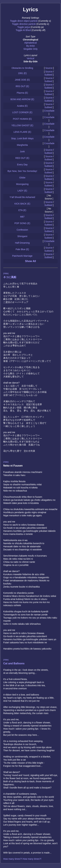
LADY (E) (22, 191)
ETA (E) (22, 210)
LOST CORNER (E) (22, 112)
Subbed (48, 75)
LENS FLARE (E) (22, 132)
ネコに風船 (10, 277)
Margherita (22, 145)
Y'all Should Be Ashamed (22, 197)
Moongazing (22, 184)
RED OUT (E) (22, 158)
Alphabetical (30, 43)
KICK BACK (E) (22, 204)
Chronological (30, 40)
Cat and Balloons (14, 663)
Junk (22, 151)
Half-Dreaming (22, 243)
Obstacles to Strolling (22, 68)
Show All (30, 261)
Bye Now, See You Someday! (22, 171)
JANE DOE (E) (22, 80)
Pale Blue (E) (22, 249)
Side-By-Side (30, 61)
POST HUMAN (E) (22, 119)
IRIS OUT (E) (22, 86)
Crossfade (49, 111)
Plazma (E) (22, 93)
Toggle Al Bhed (23, 30)
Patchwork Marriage (22, 256)
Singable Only (30, 49)
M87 (22, 217)
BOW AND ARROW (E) (22, 99)
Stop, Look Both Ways (22, 138)
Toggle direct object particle (24, 21)
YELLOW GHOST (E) (22, 125)
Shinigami (22, 236)
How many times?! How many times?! (22, 859)
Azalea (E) (22, 106)
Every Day (22, 165)
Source (49, 68)
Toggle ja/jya (24, 27)
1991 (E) (22, 73)
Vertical (31, 58)
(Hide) (6, 273)
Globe (22, 178)
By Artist (30, 46)
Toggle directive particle (24, 24)
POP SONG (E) (22, 223)
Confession (22, 230)
